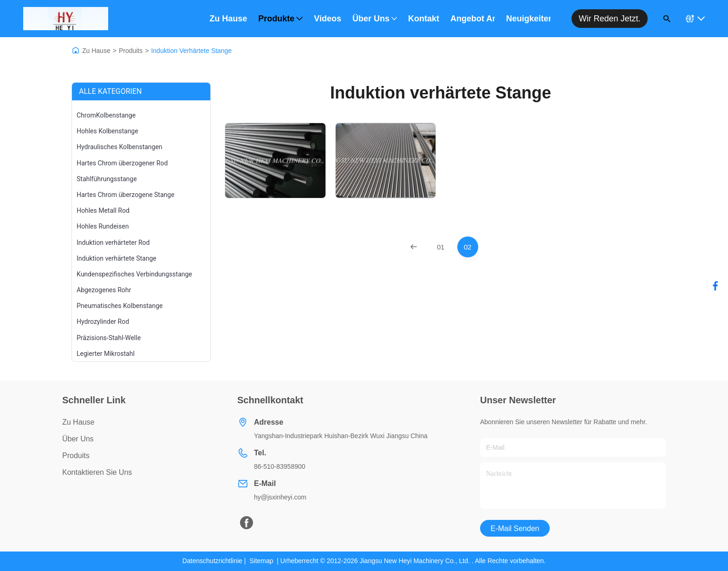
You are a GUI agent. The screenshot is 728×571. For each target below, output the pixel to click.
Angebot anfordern (473, 19)
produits (76, 456)
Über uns (375, 19)
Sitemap (261, 561)
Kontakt (424, 19)
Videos (328, 19)
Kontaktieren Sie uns (97, 472)
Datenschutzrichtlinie (212, 561)
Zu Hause (228, 19)
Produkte (280, 19)
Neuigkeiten (528, 19)
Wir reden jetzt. (609, 19)
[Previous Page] (414, 247)
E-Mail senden (515, 528)
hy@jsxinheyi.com (280, 497)
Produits (131, 51)
